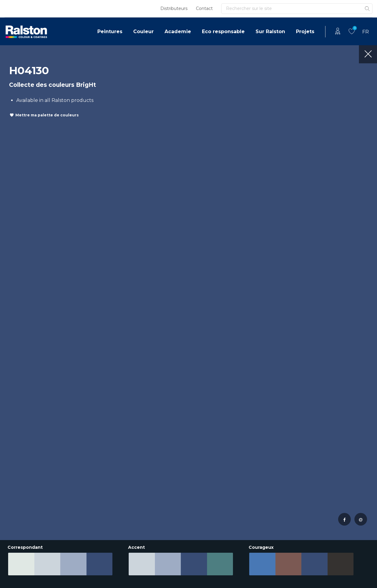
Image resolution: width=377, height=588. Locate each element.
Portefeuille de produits (149, 453)
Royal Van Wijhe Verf (219, 572)
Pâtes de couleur (277, 457)
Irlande (13, 513)
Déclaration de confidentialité (104, 572)
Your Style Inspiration (281, 518)
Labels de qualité (214, 459)
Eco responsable (223, 32)
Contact (204, 8)
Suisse (12, 495)
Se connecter (302, 317)
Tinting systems (275, 500)
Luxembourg (21, 486)
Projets (305, 32)
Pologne (15, 477)
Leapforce (365, 582)
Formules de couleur (282, 509)
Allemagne (18, 468)
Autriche (15, 504)
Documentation (149, 482)
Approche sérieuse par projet (153, 469)
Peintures (110, 32)
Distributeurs (174, 8)
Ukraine (14, 531)
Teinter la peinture (279, 482)
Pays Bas (15, 441)
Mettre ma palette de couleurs (47, 115)
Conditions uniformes (166, 572)
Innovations (207, 450)
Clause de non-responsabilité (35, 572)
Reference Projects (217, 441)
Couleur (143, 32)
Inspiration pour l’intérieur (275, 470)
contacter (172, 317)
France (13, 459)
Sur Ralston (270, 32)
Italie (10, 522)
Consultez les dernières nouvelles (63, 321)
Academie (178, 32)
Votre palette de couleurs (276, 444)
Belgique (16, 450)
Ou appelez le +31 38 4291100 (181, 332)
